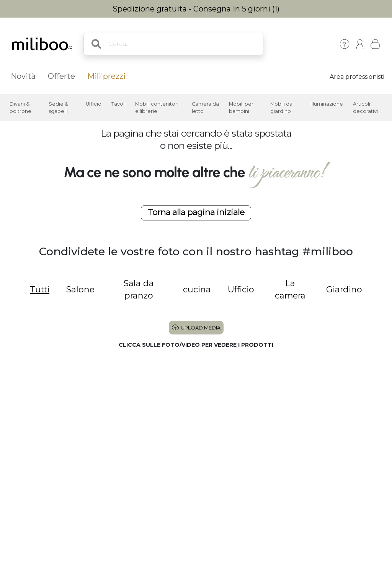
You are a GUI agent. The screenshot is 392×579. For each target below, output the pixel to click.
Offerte (61, 76)
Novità (23, 76)
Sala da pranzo (139, 289)
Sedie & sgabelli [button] (58, 108)
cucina (197, 289)
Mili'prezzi (106, 76)
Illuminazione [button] (327, 104)
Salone (80, 289)
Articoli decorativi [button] (365, 108)
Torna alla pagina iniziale (196, 212)
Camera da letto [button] (205, 108)
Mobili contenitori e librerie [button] (157, 108)
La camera (290, 289)
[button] (75, 409)
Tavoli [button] (118, 104)
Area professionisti (357, 77)
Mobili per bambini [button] (241, 108)
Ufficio (241, 289)
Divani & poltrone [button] (20, 108)
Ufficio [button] (94, 104)
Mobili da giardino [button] (281, 108)
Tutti (40, 289)
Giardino (344, 289)
